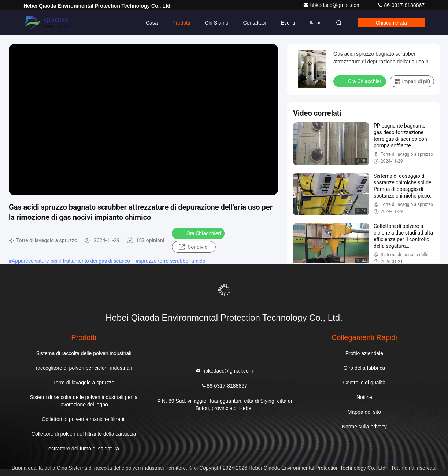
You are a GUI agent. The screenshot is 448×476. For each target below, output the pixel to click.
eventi (288, 23)
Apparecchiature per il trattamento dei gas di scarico (71, 261)
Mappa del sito (364, 412)
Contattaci (254, 23)
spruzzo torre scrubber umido (172, 261)
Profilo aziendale (364, 353)
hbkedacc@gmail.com (333, 5)
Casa (152, 23)
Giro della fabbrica (364, 368)
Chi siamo (217, 23)
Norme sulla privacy (364, 427)
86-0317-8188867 (401, 5)
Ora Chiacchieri (199, 233)
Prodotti (181, 23)
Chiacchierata (391, 23)
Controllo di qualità (364, 383)
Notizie (364, 397)
